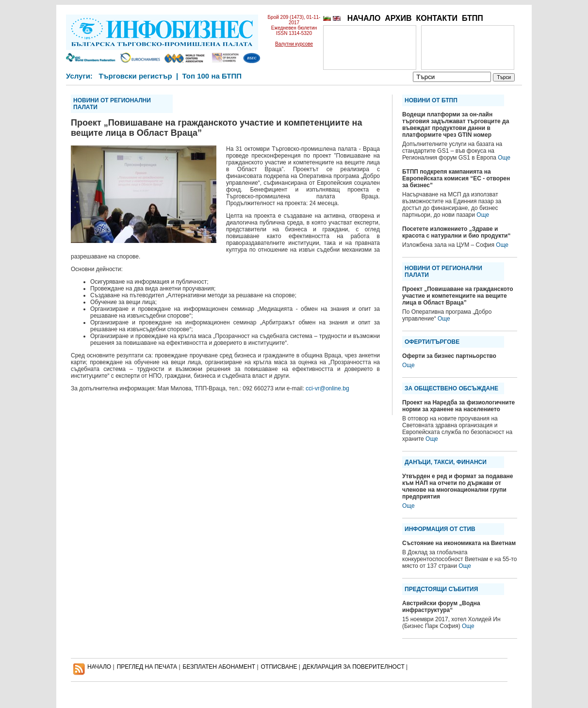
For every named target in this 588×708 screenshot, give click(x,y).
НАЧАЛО (364, 18)
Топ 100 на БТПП (212, 76)
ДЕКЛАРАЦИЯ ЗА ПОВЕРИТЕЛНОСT (354, 667)
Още (504, 158)
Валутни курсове (294, 44)
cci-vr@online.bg (327, 388)
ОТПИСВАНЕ (279, 667)
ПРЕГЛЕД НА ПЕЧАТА (147, 667)
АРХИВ (398, 18)
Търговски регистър (135, 76)
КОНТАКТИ (437, 18)
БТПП (473, 18)
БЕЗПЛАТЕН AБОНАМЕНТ (219, 667)
